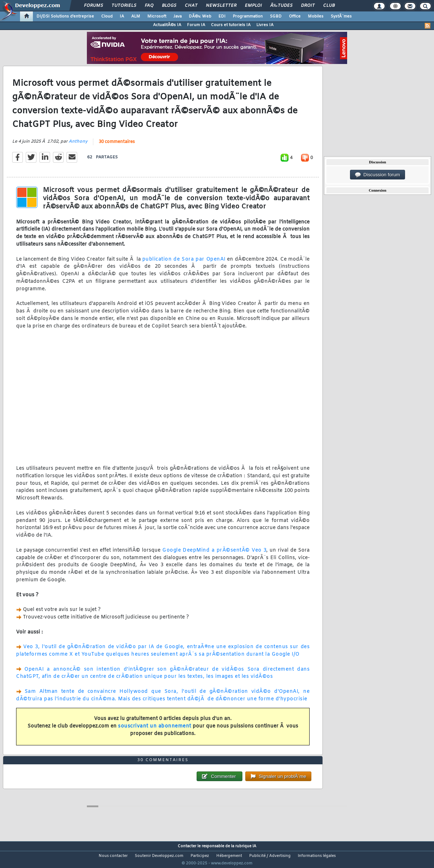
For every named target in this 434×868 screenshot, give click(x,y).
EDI (222, 16)
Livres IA (265, 25)
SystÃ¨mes (341, 16)
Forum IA (196, 25)
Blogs (169, 6)
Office (295, 16)
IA (122, 16)
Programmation (248, 16)
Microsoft (157, 16)
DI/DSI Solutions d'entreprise (65, 16)
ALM (136, 16)
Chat (191, 6)
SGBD (276, 16)
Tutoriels (124, 6)
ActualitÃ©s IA (167, 25)
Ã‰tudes (281, 6)
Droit (308, 6)
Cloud (107, 16)
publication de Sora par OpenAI (184, 264)
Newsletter (221, 6)
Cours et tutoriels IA (231, 25)
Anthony (78, 146)
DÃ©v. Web (200, 16)
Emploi (253, 6)
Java (177, 16)
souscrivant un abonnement (155, 731)
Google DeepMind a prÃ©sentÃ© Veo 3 (214, 555)
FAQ (149, 6)
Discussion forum (378, 175)
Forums (93, 6)
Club (329, 6)
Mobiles (316, 16)
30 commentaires (117, 146)
